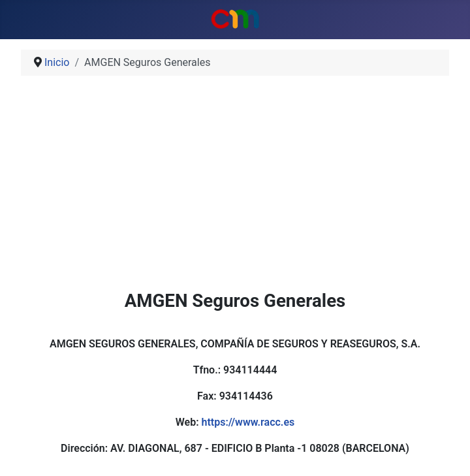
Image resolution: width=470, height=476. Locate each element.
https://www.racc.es (248, 422)
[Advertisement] (235, 188)
